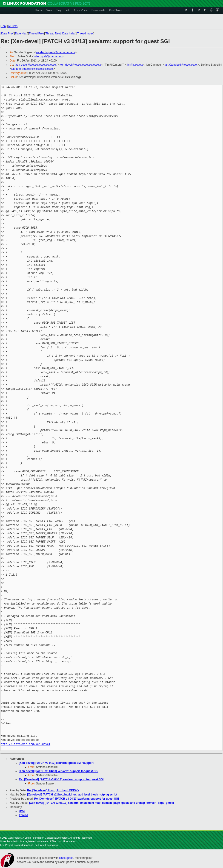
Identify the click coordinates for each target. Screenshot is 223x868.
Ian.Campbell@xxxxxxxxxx (181, 65)
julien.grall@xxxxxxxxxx (48, 56)
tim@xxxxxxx (135, 65)
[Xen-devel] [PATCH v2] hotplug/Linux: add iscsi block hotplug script (72, 795)
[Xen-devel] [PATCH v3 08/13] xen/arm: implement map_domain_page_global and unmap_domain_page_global (102, 803)
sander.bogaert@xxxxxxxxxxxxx (55, 52)
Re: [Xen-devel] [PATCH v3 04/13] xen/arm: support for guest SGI (61, 779)
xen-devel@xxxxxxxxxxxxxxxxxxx (36, 65)
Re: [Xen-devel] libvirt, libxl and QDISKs (53, 790)
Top (3, 26)
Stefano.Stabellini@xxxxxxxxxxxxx (32, 69)
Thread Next (53, 34)
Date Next (21, 34)
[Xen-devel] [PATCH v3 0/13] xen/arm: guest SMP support (56, 763)
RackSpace (66, 858)
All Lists (13, 26)
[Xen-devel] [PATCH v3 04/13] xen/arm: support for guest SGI (59, 771)
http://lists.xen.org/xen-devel (26, 744)
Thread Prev (36, 34)
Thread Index (85, 34)
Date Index (69, 34)
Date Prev (7, 34)
